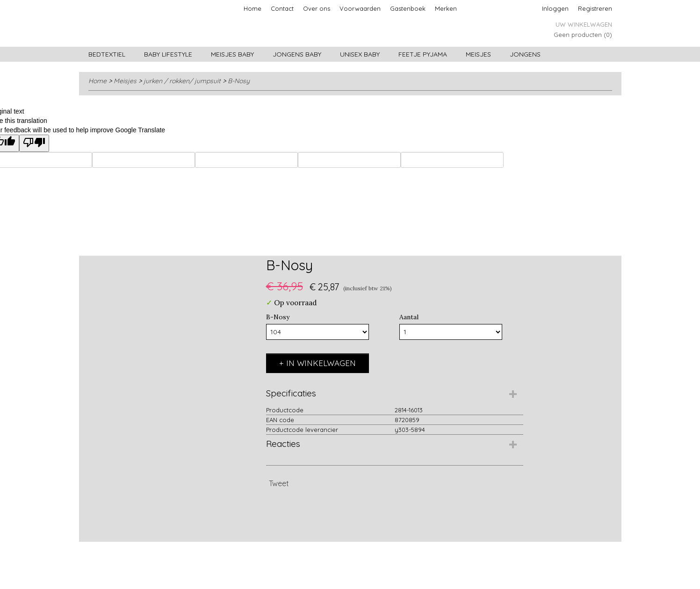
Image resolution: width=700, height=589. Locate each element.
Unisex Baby (360, 54)
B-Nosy (239, 81)
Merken (446, 8)
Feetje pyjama (423, 54)
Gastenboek (408, 8)
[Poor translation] (34, 143)
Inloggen (555, 8)
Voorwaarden (360, 8)
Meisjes (478, 54)
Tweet (279, 483)
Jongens (525, 54)
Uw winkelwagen (584, 24)
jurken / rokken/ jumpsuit (182, 81)
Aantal (409, 317)
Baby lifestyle (168, 54)
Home (253, 8)
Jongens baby (297, 54)
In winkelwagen (321, 363)
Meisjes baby (232, 54)
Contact (282, 8)
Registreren (595, 8)
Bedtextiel (107, 54)
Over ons (317, 8)
